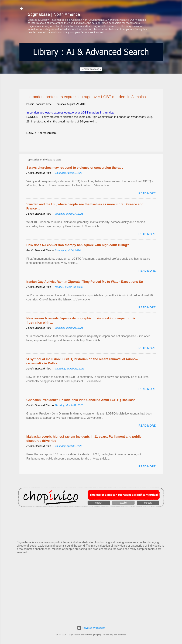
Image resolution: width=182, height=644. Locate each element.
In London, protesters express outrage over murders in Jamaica (70, 113)
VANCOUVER (91, 525)
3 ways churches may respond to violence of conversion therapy (75, 168)
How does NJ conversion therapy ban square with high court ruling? (78, 245)
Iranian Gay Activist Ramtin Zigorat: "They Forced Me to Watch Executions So (85, 282)
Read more (147, 193)
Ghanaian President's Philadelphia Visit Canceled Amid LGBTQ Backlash (81, 400)
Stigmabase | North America (54, 14)
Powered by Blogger (91, 628)
